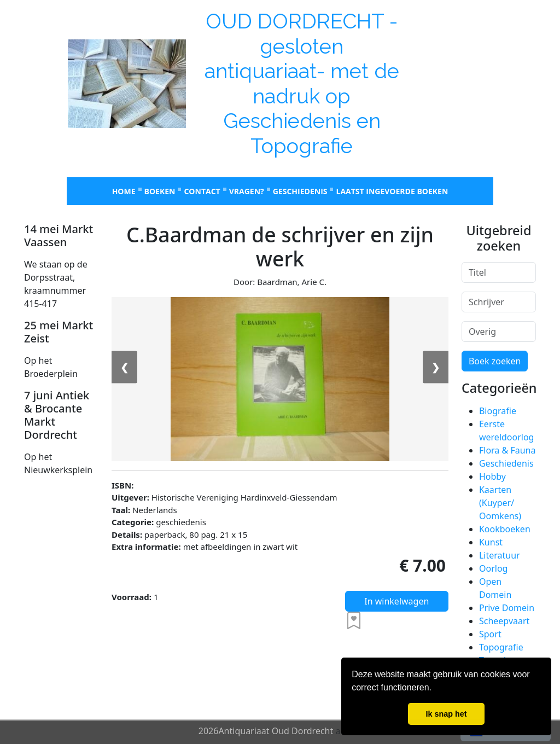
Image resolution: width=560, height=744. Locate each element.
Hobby (492, 476)
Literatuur (500, 555)
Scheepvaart (504, 621)
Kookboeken (505, 529)
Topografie (501, 647)
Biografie (498, 411)
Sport (490, 634)
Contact (202, 191)
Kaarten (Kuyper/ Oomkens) (500, 503)
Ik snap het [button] (446, 714)
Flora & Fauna (507, 450)
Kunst (491, 542)
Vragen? (247, 191)
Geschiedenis (300, 191)
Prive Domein (507, 608)
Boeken (160, 191)
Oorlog (493, 568)
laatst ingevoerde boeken (392, 191)
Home (124, 191)
